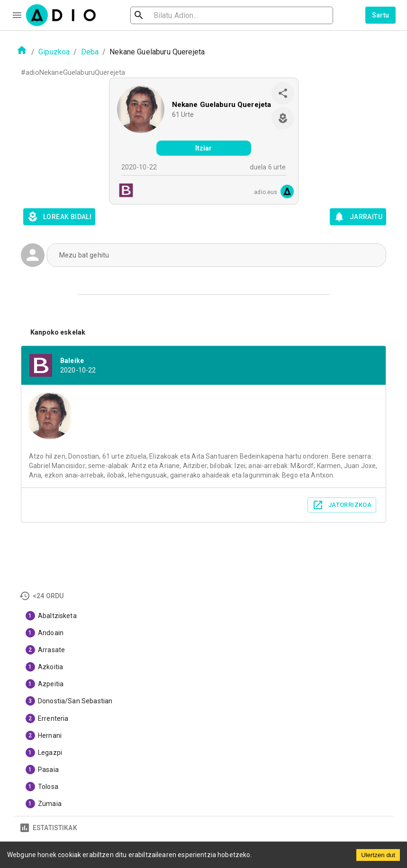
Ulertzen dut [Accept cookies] (378, 855)
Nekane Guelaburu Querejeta (222, 105)
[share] (283, 93)
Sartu (381, 15)
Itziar (204, 148)
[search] (170, 15)
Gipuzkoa (54, 52)
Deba (90, 52)
